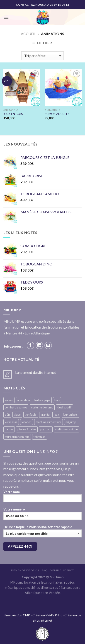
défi (7, 415)
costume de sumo (42, 407)
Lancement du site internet (36, 372)
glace (17, 415)
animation (24, 400)
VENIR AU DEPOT (62, 570)
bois (57, 400)
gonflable (31, 415)
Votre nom (42, 498)
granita (45, 415)
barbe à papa (42, 400)
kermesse (11, 422)
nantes (9, 429)
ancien (9, 400)
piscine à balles (27, 429)
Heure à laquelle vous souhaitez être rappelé (42, 531)
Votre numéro (42, 515)
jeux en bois (70, 415)
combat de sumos (16, 407)
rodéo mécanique (67, 429)
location (27, 422)
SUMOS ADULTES (57, 114)
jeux (56, 415)
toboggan (40, 437)
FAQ (45, 570)
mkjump (71, 422)
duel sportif (64, 407)
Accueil (28, 34)
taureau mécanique (17, 437)
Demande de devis (25, 570)
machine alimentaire (49, 422)
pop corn (46, 429)
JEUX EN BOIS (13, 114)
